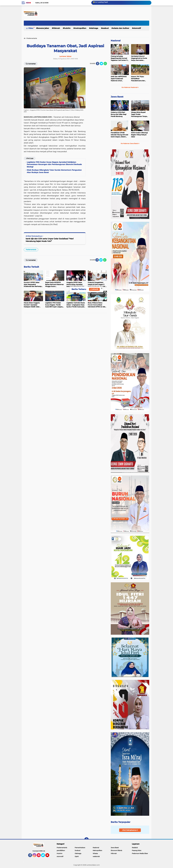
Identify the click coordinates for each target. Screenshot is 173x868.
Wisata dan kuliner (121, 28)
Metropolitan (80, 28)
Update (94, 289)
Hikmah (57, 28)
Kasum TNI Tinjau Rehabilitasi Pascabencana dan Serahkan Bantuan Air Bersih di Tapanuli (139, 79)
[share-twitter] (101, 64)
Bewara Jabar (43, 28)
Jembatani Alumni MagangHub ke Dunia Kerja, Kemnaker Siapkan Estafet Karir (139, 58)
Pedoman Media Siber (140, 853)
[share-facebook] (98, 64)
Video (31, 28)
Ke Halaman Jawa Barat (130, 143)
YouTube (49, 856)
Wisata (95, 853)
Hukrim (67, 28)
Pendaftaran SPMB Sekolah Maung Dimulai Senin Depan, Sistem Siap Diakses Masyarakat (120, 135)
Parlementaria (31, 250)
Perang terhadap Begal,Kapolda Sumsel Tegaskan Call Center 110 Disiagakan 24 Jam (120, 58)
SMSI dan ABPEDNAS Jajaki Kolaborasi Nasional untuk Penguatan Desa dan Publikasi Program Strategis (119, 79)
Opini (77, 856)
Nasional (116, 41)
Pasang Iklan (137, 850)
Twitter (44, 856)
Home (28, 3)
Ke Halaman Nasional (130, 87)
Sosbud (105, 28)
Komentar (31, 64)
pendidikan (61, 850)
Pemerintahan (80, 848)
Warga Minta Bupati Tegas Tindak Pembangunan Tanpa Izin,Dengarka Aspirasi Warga (139, 114)
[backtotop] (86, 839)
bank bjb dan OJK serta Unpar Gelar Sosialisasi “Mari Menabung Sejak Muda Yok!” (50, 240)
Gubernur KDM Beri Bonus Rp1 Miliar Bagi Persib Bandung (119, 114)
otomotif (137, 28)
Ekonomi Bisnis (116, 850)
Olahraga (94, 28)
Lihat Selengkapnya (130, 830)
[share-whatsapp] (105, 64)
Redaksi (135, 848)
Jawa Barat (117, 97)
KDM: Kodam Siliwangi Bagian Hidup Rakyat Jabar (139, 135)
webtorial (96, 856)
